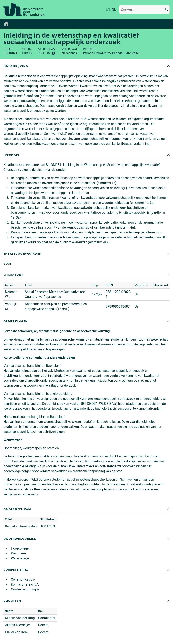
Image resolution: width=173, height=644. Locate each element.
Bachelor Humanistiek (21, 526)
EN (108, 9)
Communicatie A (23, 579)
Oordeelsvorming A (25, 589)
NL (114, 9)
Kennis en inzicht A (25, 584)
